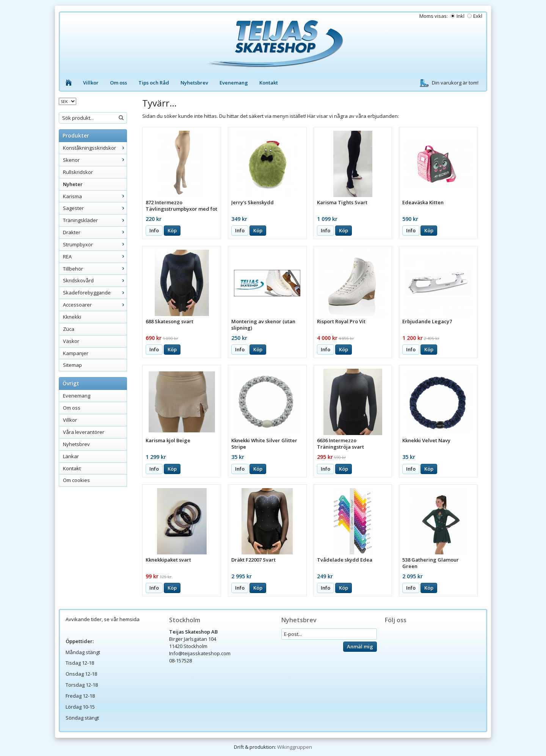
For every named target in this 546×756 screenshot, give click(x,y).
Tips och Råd (154, 83)
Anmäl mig (360, 646)
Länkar (71, 456)
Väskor (71, 341)
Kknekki (72, 317)
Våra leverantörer (84, 432)
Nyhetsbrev (194, 83)
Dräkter (95, 232)
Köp (172, 230)
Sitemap (72, 365)
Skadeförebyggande (95, 293)
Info (154, 230)
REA (95, 257)
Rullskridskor (78, 172)
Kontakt (269, 83)
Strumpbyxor (95, 244)
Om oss (118, 83)
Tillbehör (95, 269)
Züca (69, 329)
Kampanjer (76, 353)
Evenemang (234, 83)
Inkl (460, 16)
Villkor (91, 83)
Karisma (95, 196)
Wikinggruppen (295, 747)
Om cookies (76, 480)
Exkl (478, 16)
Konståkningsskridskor (95, 148)
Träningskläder (95, 220)
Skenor (95, 160)
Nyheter (73, 184)
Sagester (95, 208)
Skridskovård (95, 280)
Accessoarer (95, 305)
